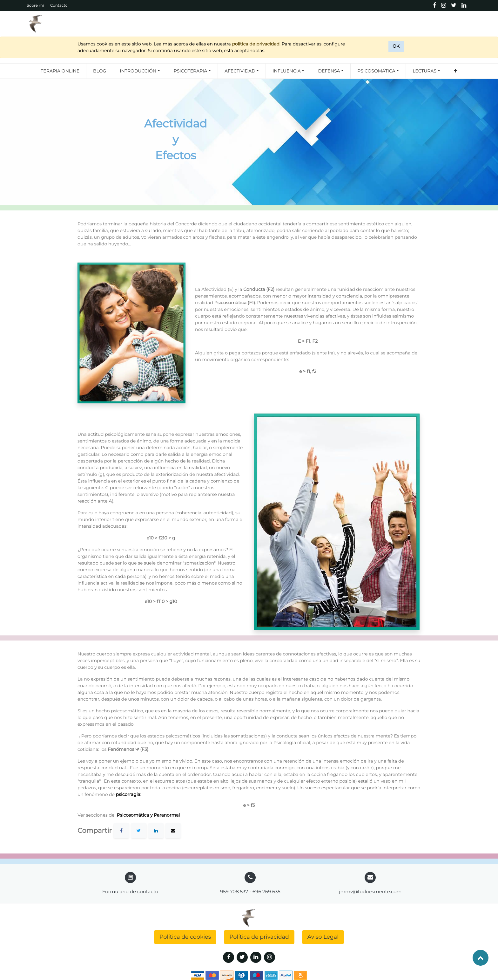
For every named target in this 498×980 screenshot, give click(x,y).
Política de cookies (185, 937)
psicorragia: (129, 794)
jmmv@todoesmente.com (370, 891)
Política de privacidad (259, 937)
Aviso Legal (323, 937)
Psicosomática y (135, 815)
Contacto (59, 6)
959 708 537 (234, 891)
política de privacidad (256, 44)
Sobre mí (35, 6)
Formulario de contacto (130, 891)
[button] (456, 71)
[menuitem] (60, 71)
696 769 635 (266, 891)
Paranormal (167, 815)
